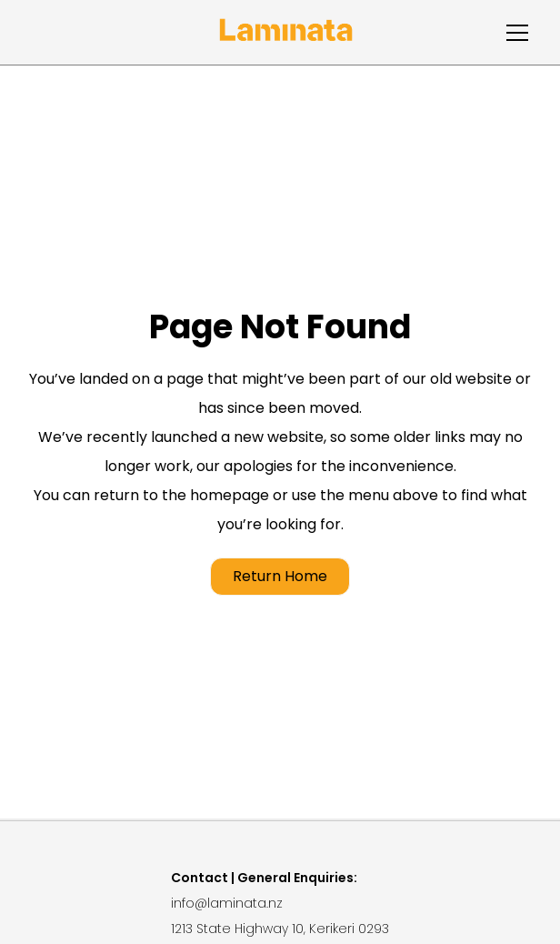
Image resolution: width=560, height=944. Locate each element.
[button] (514, 33)
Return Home (280, 576)
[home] (286, 33)
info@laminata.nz (227, 903)
